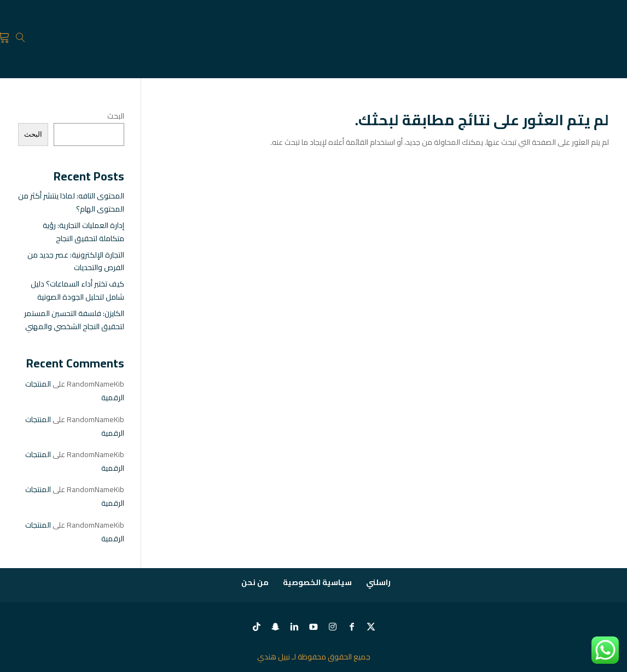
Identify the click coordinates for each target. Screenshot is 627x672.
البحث (116, 116)
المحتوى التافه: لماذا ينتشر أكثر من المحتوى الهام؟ (71, 202)
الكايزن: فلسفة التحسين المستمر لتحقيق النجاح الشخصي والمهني (74, 320)
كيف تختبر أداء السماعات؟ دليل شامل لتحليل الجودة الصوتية (77, 290)
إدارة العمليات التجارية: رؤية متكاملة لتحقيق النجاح (83, 232)
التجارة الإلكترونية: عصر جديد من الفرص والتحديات (76, 261)
